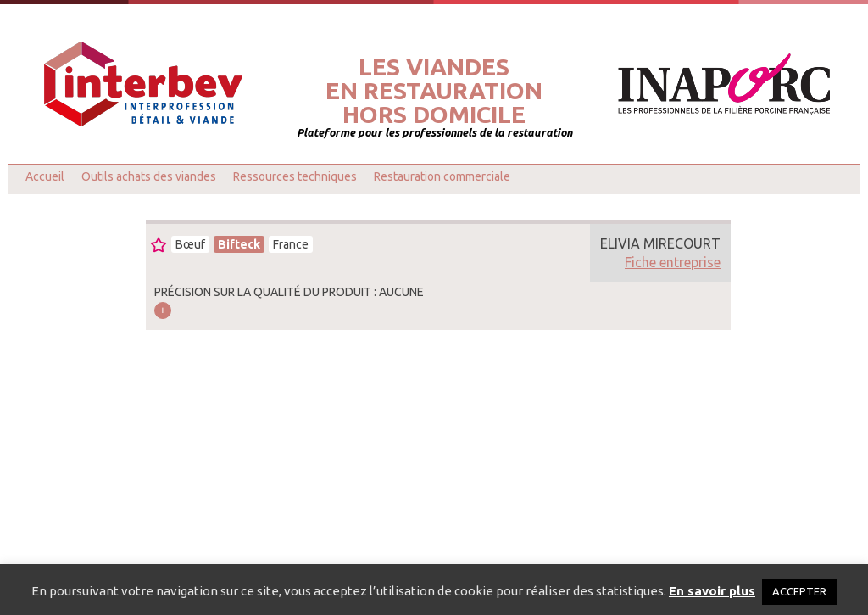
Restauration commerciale (442, 176)
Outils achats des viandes (149, 176)
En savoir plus (712, 591)
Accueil (45, 176)
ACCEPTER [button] (799, 591)
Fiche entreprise (673, 262)
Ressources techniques (295, 176)
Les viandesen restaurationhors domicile (434, 91)
